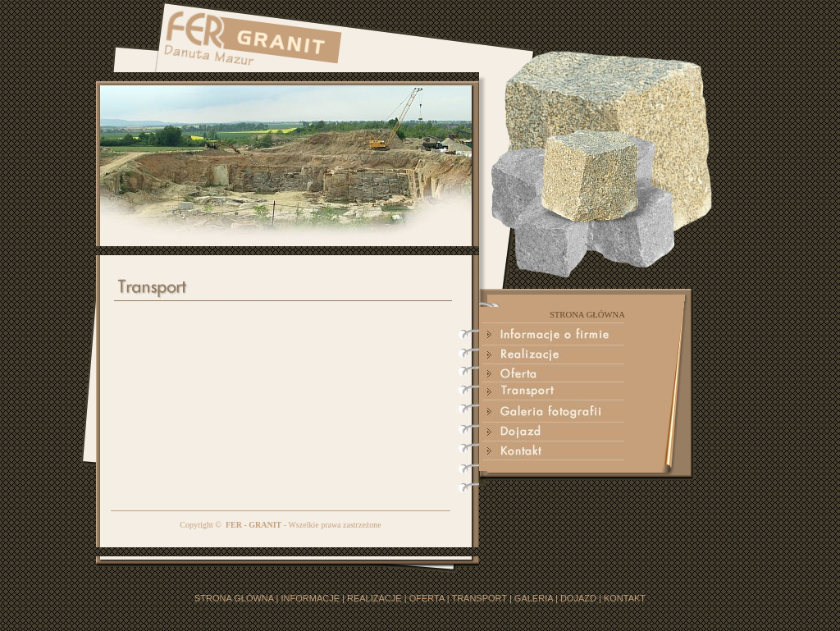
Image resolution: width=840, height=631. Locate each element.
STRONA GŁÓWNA (234, 598)
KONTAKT (625, 598)
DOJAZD (578, 598)
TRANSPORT (479, 598)
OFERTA (427, 598)
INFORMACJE (311, 598)
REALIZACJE (374, 598)
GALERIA (534, 598)
